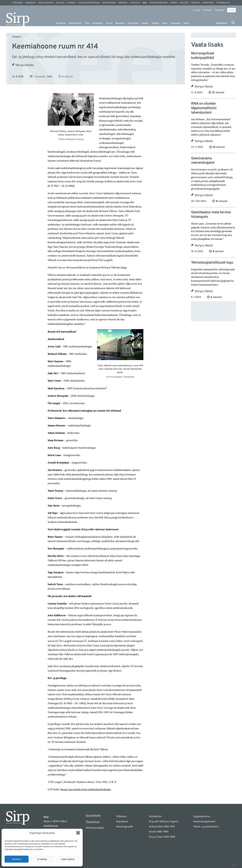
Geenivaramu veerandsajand (203, 161)
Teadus (155, 23)
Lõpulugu (175, 23)
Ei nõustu (42, 859)
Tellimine (219, 10)
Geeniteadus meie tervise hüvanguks (211, 215)
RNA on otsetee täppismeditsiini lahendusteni (204, 108)
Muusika (120, 23)
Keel (165, 23)
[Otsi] (233, 23)
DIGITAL (235, 865)
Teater (145, 23)
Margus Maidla (25, 65)
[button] (78, 833)
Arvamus (61, 23)
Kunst (109, 23)
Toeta (232, 10)
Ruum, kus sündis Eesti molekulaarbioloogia (86, 789)
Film (87, 23)
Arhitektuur (75, 23)
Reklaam (207, 10)
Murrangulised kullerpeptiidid (202, 56)
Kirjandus (98, 23)
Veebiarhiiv (221, 23)
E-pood (196, 10)
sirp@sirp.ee (51, 825)
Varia (186, 23)
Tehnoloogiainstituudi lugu (212, 263)
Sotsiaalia (133, 23)
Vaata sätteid (68, 859)
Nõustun (17, 859)
